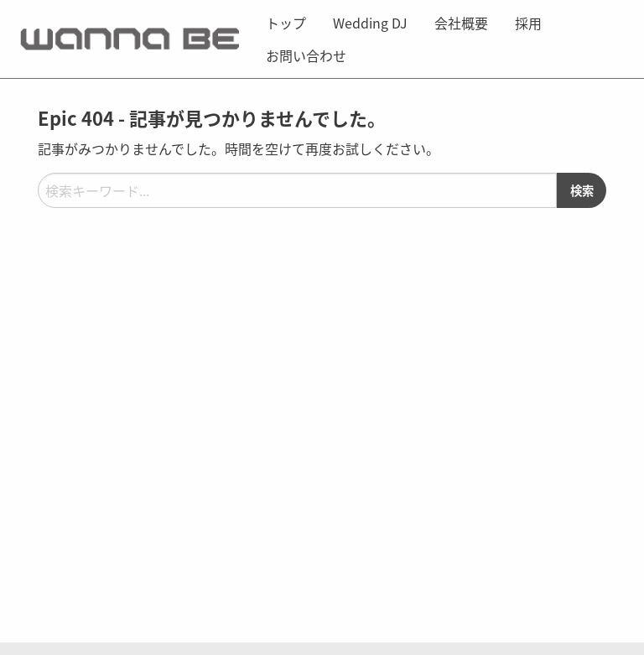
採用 (528, 23)
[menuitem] (286, 23)
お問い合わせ (306, 55)
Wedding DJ (370, 23)
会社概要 (461, 23)
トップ (286, 23)
